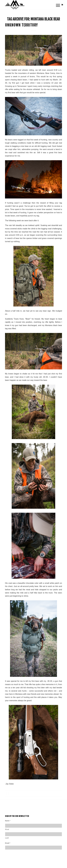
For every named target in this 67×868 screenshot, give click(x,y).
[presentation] (23, 860)
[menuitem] (57, 5)
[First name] (33, 826)
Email (8, 843)
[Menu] (56, 5)
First (7, 829)
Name (8, 821)
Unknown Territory (21, 25)
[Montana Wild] (28, 5)
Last (7, 838)
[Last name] (33, 834)
